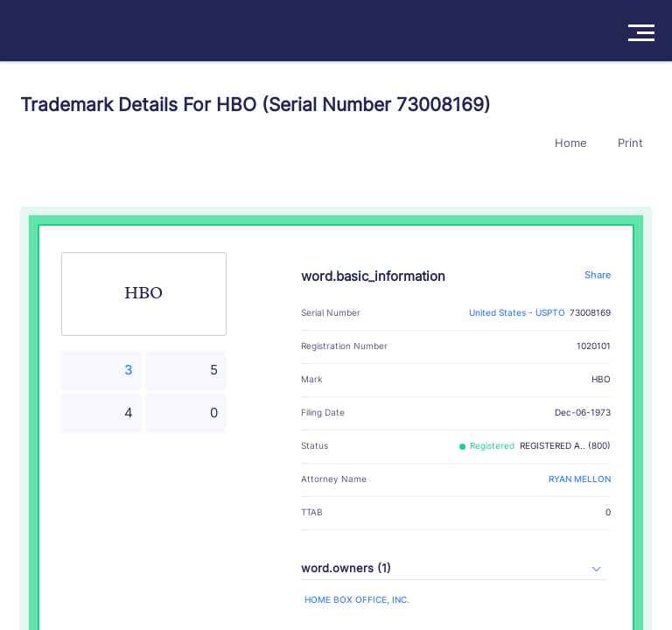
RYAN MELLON (580, 479)
